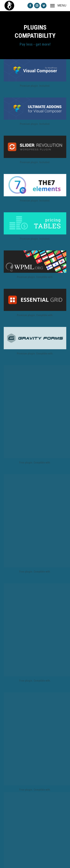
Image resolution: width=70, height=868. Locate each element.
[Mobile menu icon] (58, 6)
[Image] (35, 70)
